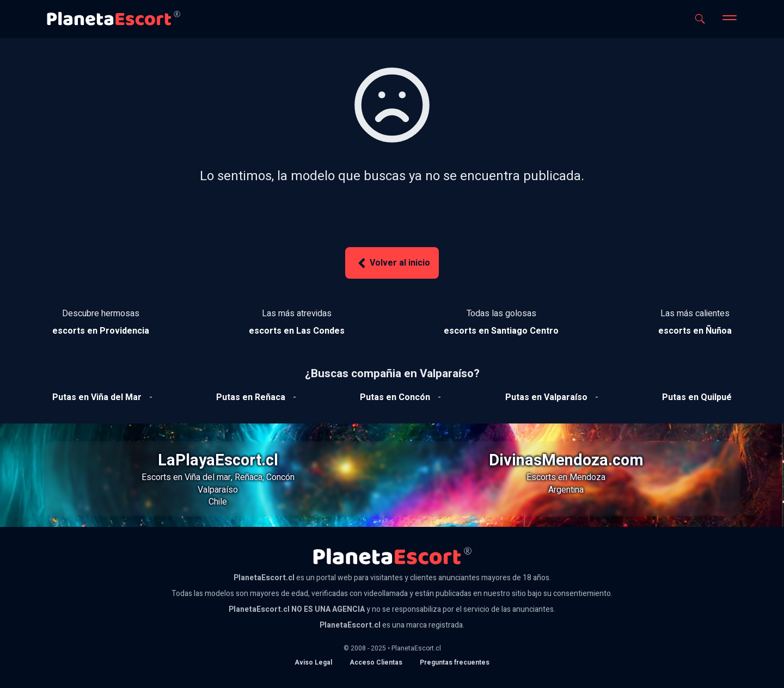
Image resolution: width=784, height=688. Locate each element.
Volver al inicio (392, 263)
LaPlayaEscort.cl (218, 460)
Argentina (566, 490)
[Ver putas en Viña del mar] (97, 397)
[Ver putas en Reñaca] (251, 397)
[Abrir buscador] (700, 19)
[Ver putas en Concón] (395, 397)
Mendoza (587, 477)
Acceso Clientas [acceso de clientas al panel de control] (376, 662)
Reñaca (249, 477)
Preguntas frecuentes (455, 662)
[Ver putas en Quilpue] (697, 397)
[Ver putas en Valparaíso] (546, 397)
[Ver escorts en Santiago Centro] (501, 331)
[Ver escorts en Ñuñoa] (695, 331)
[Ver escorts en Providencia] (101, 331)
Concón (280, 477)
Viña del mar (208, 477)
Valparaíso (218, 490)
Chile (218, 502)
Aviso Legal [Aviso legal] (313, 662)
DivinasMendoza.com (566, 460)
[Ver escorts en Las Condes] (297, 331)
